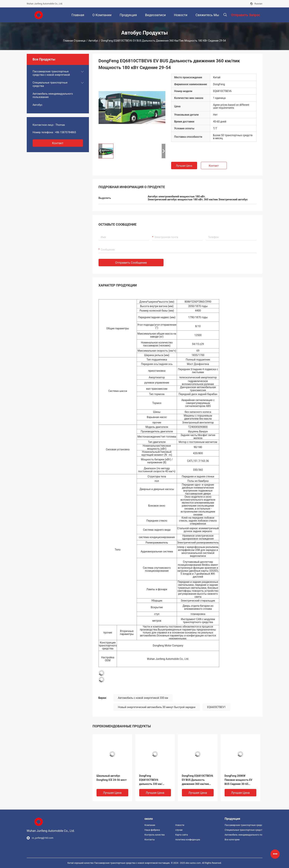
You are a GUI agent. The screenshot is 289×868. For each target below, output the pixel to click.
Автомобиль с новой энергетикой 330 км (143, 698)
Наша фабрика (152, 830)
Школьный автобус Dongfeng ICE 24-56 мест (112, 778)
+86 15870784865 (66, 132)
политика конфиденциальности (188, 840)
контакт (58, 143)
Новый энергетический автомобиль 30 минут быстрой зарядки (157, 707)
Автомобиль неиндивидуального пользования (53, 95)
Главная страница (74, 41)
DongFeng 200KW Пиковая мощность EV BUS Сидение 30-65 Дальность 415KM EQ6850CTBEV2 (239, 780)
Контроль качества (155, 835)
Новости (180, 825)
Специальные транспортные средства (50, 84)
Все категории (232, 840)
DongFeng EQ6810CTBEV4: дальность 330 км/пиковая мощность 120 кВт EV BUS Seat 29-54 (154, 780)
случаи (179, 830)
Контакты (150, 840)
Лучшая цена (184, 166)
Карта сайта (182, 835)
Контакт (214, 166)
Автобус (93, 41)
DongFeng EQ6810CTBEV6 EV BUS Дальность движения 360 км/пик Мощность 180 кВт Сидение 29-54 (198, 780)
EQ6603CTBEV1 (216, 707)
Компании (150, 825)
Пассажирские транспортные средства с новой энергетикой (51, 73)
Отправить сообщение (131, 263)
